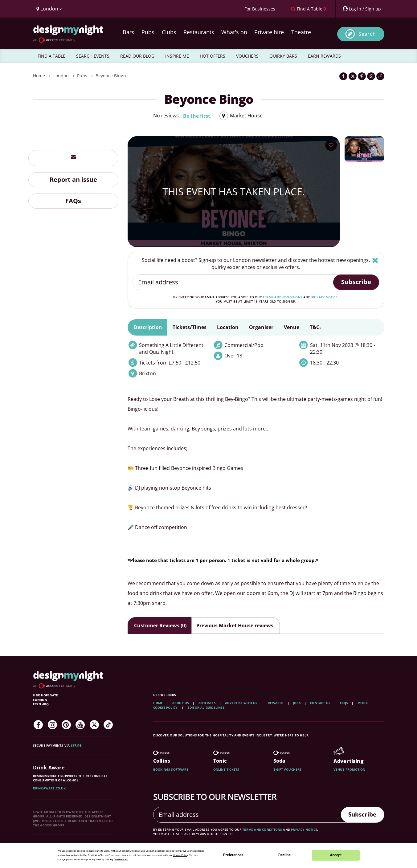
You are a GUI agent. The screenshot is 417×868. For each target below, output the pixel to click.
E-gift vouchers (288, 769)
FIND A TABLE (51, 56)
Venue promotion (350, 769)
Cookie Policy (166, 707)
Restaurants (199, 32)
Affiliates (207, 703)
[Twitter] (94, 725)
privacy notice (324, 297)
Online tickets (226, 769)
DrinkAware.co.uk (49, 788)
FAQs (73, 201)
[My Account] (362, 9)
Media (363, 703)
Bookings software (171, 769)
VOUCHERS (247, 56)
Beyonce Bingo (111, 76)
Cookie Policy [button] (181, 855)
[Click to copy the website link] (380, 76)
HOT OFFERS (213, 56)
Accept (336, 855)
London (61, 76)
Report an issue (73, 179)
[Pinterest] (66, 725)
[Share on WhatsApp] (371, 76)
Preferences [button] (121, 860)
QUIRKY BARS (283, 56)
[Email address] (233, 282)
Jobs (297, 703)
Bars (129, 32)
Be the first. (197, 116)
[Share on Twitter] (353, 76)
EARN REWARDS (324, 56)
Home (39, 76)
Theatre (301, 32)
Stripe (76, 745)
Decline (284, 855)
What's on (234, 32)
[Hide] (375, 260)
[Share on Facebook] (343, 76)
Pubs (148, 32)
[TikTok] (108, 725)
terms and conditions (282, 297)
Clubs (169, 32)
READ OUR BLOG (137, 56)
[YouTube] (80, 725)
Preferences (233, 855)
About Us (181, 703)
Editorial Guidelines (206, 707)
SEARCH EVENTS (93, 56)
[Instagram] (52, 725)
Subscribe (356, 282)
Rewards (276, 703)
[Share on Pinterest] (362, 76)
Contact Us (320, 703)
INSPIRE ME (177, 56)
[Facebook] (38, 725)
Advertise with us (241, 703)
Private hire (269, 32)
